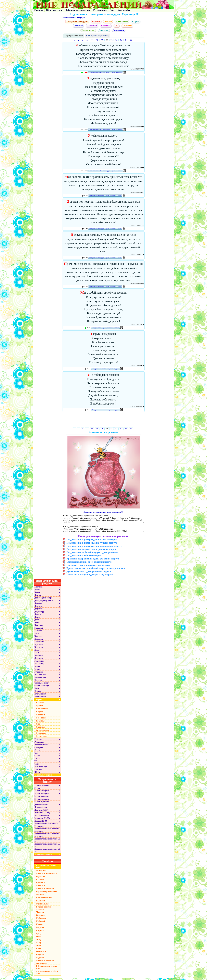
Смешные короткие (45, 891)
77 (92, 40)
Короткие (40, 879)
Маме (37, 669)
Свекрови (39, 750)
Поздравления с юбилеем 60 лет (47, 852)
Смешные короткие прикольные (45, 964)
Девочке (38, 605)
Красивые (106, 26)
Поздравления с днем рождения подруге (105, 328)
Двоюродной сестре (43, 600)
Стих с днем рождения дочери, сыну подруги (90, 577)
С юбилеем (92, 26)
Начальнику (40, 677)
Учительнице (41, 769)
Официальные (43, 906)
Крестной (39, 647)
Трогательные (88, 30)
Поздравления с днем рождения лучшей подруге (92, 545)
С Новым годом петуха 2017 (47, 969)
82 (116, 40)
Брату (37, 592)
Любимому (40, 660)
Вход (112, 10)
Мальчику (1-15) (42, 818)
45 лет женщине (42, 793)
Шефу (37, 774)
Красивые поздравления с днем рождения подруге (93, 561)
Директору (39, 614)
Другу (37, 619)
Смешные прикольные (47, 876)
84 (126, 40)
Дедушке (39, 611)
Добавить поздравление (78, 10)
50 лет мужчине (42, 798)
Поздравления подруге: (77, 21)
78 (97, 40)
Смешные (127, 26)
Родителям (39, 744)
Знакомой (39, 630)
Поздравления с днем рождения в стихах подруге (92, 542)
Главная (39, 10)
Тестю (37, 761)
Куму (37, 655)
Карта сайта (124, 10)
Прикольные (122, 21)
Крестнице (39, 644)
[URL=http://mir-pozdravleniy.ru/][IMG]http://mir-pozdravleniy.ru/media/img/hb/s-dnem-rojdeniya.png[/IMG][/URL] (104, 532)
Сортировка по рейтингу (98, 36)
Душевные (104, 30)
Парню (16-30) (41, 823)
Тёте (37, 763)
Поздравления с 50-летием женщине (47, 832)
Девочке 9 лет (41, 809)
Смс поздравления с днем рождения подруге (90, 564)
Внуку (37, 594)
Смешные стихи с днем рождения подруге (88, 567)
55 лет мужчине (42, 804)
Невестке (39, 682)
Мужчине (39, 674)
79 (102, 40)
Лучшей (108, 21)
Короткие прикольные (46, 894)
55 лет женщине (42, 801)
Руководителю (41, 747)
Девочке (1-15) (41, 807)
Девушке (39, 608)
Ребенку (38, 741)
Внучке (38, 597)
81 (112, 40)
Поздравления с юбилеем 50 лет (47, 842)
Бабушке (38, 589)
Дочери (38, 616)
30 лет (37, 790)
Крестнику (39, 641)
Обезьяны (41, 897)
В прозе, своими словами (43, 910)
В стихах (96, 21)
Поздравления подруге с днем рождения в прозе (105, 196)
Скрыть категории (48, 777)
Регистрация (100, 10)
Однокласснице (42, 688)
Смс (117, 26)
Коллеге (38, 638)
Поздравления (69, 18)
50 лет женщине (42, 796)
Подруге (81, 18)
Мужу (37, 671)
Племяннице (40, 699)
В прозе (135, 21)
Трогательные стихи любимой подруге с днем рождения (96, 570)
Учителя (38, 772)
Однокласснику (42, 685)
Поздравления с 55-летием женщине (47, 837)
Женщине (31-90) (42, 815)
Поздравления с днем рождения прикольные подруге (94, 548)
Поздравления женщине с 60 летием (46, 827)
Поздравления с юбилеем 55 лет (47, 847)
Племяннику (40, 696)
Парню (38, 693)
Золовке (38, 633)
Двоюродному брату (44, 603)
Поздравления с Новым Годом (45, 868)
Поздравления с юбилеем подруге (84, 558)
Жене (37, 625)
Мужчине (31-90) (42, 820)
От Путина (41, 873)
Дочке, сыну (118, 30)
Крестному (40, 649)
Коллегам (41, 903)
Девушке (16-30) (42, 812)
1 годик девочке (42, 787)
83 (121, 40)
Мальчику (39, 663)
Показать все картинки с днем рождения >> (104, 512)
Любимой (78, 26)
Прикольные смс (44, 900)
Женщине (39, 627)
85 (131, 40)
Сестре (38, 752)
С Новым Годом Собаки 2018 (47, 975)
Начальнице (40, 680)
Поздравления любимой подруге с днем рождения (105, 72)
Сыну (37, 758)
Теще (37, 766)
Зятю (37, 636)
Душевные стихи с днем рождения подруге (89, 574)
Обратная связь (54, 10)
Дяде (37, 622)
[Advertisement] (104, 420)
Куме (37, 652)
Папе (37, 691)
